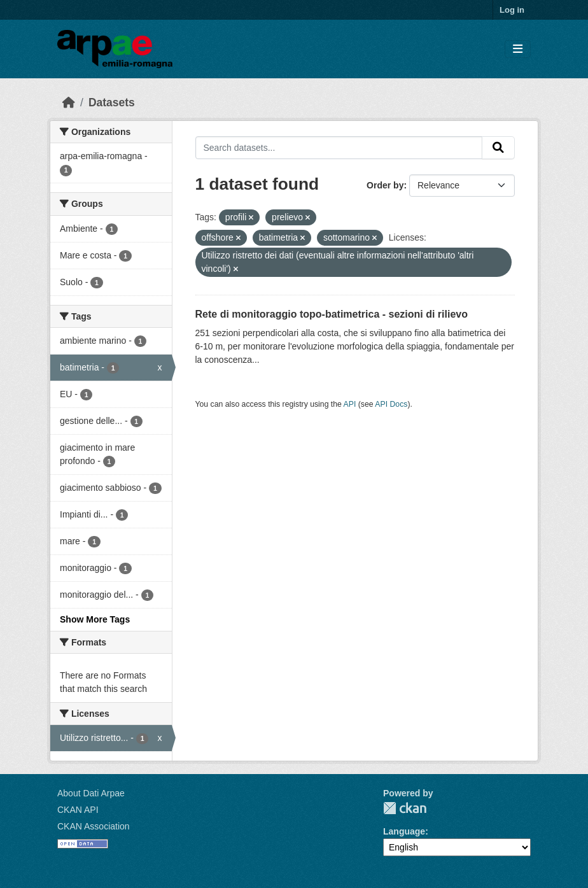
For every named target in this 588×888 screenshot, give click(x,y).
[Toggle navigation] (518, 49)
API (350, 404)
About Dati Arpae (91, 793)
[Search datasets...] (339, 148)
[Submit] (498, 148)
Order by (385, 185)
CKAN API (78, 810)
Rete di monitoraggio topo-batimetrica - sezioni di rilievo (332, 314)
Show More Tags (95, 619)
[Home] (69, 102)
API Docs (391, 404)
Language (404, 831)
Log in (512, 10)
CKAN (405, 808)
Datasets (112, 102)
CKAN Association (94, 826)
